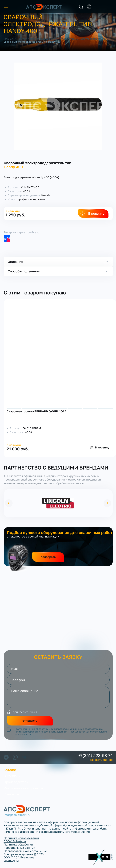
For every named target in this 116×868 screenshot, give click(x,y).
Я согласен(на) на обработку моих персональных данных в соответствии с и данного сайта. (62, 732)
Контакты (11, 794)
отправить (30, 721)
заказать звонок (110, 7)
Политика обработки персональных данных (19, 846)
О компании (13, 776)
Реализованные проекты (23, 788)
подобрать (48, 557)
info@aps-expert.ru (17, 815)
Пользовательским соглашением (90, 732)
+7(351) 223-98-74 (96, 755)
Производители (16, 782)
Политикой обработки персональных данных (40, 732)
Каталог (10, 770)
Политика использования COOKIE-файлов (22, 840)
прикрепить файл (25, 712)
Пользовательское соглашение (25, 851)
